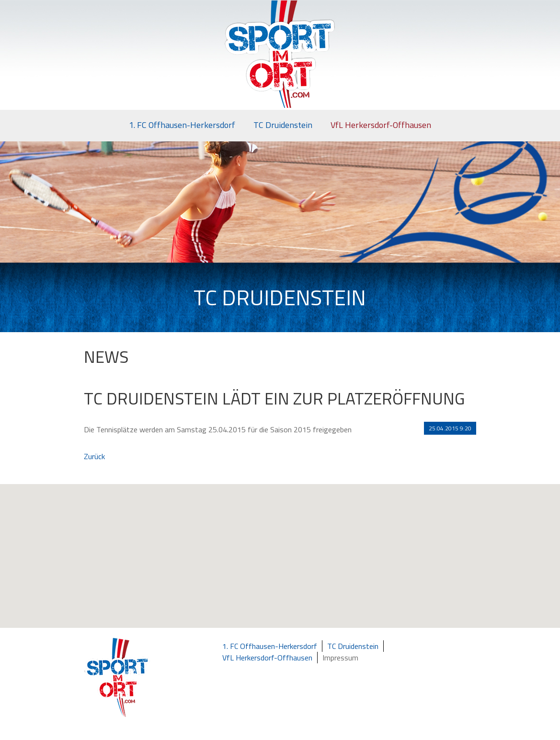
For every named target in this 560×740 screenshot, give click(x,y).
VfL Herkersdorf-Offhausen (381, 125)
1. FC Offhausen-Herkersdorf (182, 125)
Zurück (94, 456)
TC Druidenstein (283, 125)
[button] (285, 566)
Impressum (340, 658)
